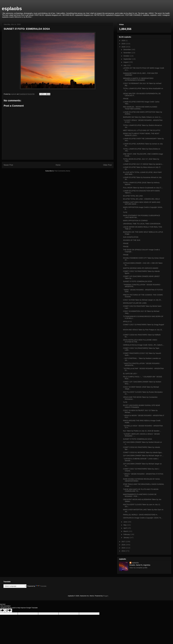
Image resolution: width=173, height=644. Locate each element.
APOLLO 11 (127, 321)
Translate (41, 586)
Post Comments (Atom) (62, 171)
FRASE (126, 99)
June (125, 522)
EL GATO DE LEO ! (130, 374)
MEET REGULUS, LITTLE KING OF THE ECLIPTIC (142, 130)
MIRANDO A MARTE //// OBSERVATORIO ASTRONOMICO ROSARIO (138, 79)
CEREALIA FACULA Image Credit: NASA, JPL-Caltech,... (144, 345)
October (127, 56)
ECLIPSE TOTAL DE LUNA (133, 196)
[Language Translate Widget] (15, 586)
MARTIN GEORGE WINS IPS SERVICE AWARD (141, 268)
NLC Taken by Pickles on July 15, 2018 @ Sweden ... (142, 431)
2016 (124, 545)
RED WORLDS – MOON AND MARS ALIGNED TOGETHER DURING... (140, 108)
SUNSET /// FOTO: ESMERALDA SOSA (138, 281)
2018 (124, 47)
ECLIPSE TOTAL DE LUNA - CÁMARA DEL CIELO (141, 199)
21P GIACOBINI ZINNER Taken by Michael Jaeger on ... (143, 456)
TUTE (125, 212)
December (127, 50)
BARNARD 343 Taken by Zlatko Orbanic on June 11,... (143, 117)
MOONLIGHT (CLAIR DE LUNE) (135, 303)
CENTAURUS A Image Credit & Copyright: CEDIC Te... (143, 518)
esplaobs (12, 9)
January (127, 538)
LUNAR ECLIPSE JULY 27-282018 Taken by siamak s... (143, 164)
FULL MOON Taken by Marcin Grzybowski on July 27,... (143, 188)
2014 (124, 551)
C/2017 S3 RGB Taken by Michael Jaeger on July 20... (143, 300)
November (127, 53)
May (125, 525)
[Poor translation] (8, 610)
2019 (124, 44)
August (126, 62)
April (125, 528)
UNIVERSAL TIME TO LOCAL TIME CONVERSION (142, 224)
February (127, 534)
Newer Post (8, 165)
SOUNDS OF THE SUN (132, 240)
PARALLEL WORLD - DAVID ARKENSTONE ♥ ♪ (140, 515)
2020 (124, 41)
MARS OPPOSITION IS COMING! (135, 221)
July (125, 65)
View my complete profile (138, 568)
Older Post (107, 165)
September (128, 59)
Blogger (106, 596)
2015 (124, 548)
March (126, 531)
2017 (124, 542)
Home (58, 165)
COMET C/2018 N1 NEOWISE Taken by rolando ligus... (143, 452)
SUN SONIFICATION (131, 237)
